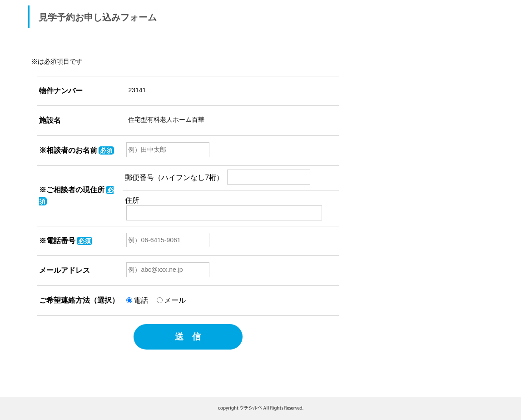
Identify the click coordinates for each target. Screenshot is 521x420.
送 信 (188, 337)
